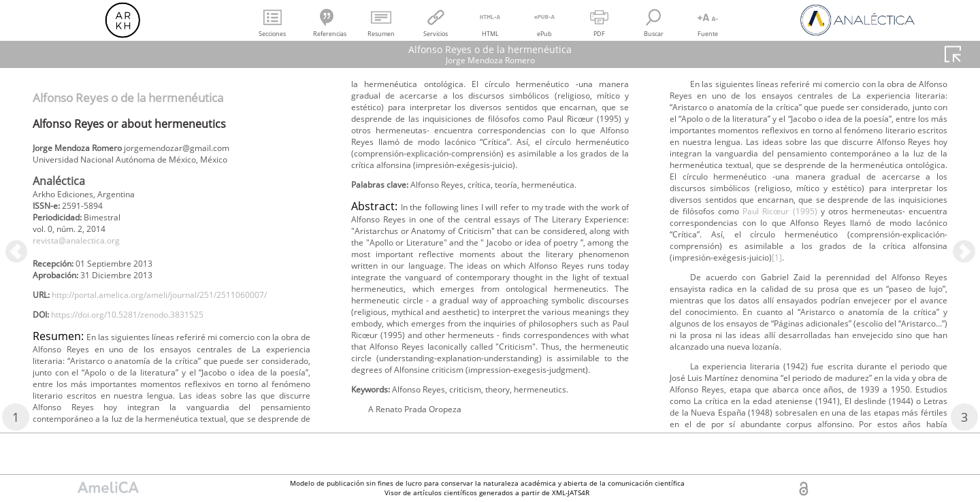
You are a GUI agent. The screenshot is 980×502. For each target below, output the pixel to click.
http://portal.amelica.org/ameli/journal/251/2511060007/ (161, 325)
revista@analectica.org (84, 251)
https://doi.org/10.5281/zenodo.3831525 (146, 347)
